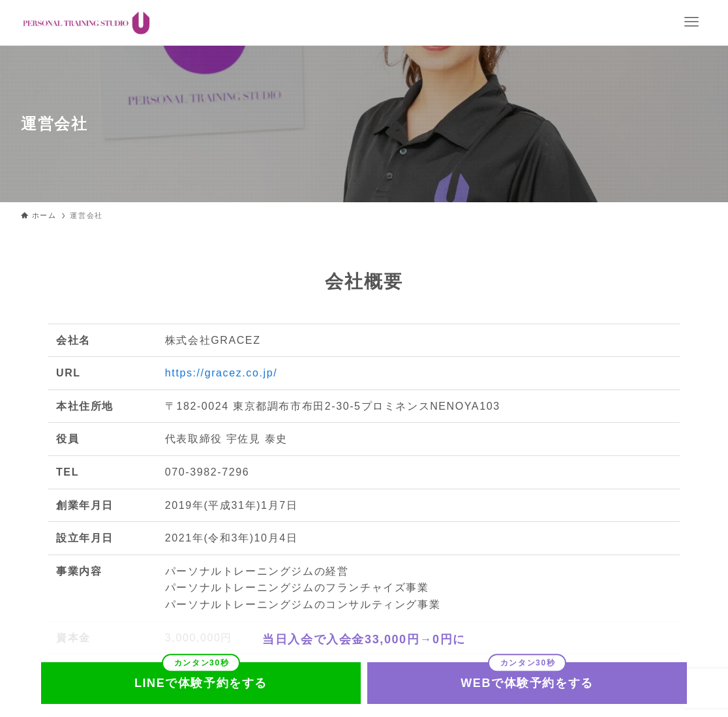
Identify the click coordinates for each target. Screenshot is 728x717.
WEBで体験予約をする (527, 683)
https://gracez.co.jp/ (221, 373)
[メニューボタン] (691, 22)
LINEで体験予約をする (201, 683)
